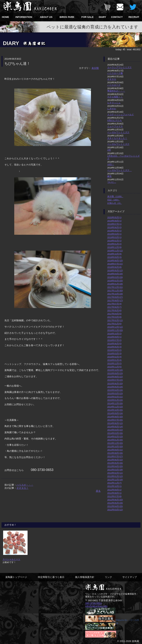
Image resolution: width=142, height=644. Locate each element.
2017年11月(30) (115, 290)
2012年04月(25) (115, 506)
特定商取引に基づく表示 (51, 577)
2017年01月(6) (114, 324)
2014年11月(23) (115, 407)
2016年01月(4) (114, 360)
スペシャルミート (11, 559)
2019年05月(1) (114, 231)
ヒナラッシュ (114, 103)
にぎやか (112, 109)
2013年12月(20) (115, 443)
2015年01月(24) (115, 400)
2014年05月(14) (115, 426)
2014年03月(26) (115, 433)
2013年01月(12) (115, 476)
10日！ (111, 164)
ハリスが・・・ (25, 485)
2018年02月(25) (115, 280)
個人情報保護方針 (85, 577)
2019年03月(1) (114, 237)
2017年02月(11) (115, 320)
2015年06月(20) (115, 383)
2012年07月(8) (114, 496)
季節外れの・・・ (116, 91)
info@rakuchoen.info (96, 606)
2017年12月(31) (115, 287)
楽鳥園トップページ (16, 577)
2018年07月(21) (115, 264)
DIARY (102, 17)
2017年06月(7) (114, 307)
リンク (108, 577)
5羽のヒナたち (115, 120)
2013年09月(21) (115, 450)
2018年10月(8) (114, 254)
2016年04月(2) (114, 350)
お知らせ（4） (115, 203)
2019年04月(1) (114, 234)
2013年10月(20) (115, 446)
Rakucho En (122, 620)
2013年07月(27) (115, 456)
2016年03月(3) (114, 353)
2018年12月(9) (114, 247)
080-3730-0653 (93, 603)
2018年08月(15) (115, 260)
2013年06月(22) (115, 460)
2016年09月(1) (114, 337)
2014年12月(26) (115, 403)
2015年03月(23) (115, 393)
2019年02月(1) (114, 241)
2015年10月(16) (115, 370)
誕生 (109, 176)
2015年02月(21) (115, 397)
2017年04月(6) (114, 314)
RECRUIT (134, 17)
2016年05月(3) (114, 347)
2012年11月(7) (114, 483)
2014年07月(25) (115, 420)
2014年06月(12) (115, 423)
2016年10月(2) (114, 334)
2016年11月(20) (115, 330)
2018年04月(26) (115, 274)
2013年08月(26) (115, 453)
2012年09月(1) (114, 490)
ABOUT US (46, 17)
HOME (5, 17)
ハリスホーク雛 (115, 73)
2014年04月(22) (115, 430)
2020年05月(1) (114, 217)
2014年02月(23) (115, 436)
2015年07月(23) (115, 380)
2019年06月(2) (114, 227)
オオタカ (112, 79)
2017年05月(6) (114, 310)
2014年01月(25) (115, 440)
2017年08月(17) (115, 300)
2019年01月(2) (114, 244)
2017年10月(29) (115, 294)
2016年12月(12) (115, 327)
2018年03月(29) (115, 277)
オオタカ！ (22, 488)
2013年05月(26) (115, 463)
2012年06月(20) (115, 500)
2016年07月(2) (114, 340)
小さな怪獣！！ (115, 97)
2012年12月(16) (115, 480)
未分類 (95, 68)
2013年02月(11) (115, 473)
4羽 (109, 150)
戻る (98, 491)
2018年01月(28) (115, 284)
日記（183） (114, 200)
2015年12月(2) (114, 363)
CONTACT (117, 17)
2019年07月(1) (114, 224)
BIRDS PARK (67, 17)
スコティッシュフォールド (121, 114)
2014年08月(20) (115, 417)
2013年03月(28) (115, 470)
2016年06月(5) (114, 343)
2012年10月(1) (114, 486)
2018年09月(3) (114, 257)
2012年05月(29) (115, 503)
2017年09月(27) (115, 297)
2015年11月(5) (114, 367)
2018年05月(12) (115, 270)
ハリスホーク (114, 85)
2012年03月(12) (115, 510)
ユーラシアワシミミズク (119, 67)
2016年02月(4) (114, 357)
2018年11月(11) (115, 250)
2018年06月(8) (114, 267)
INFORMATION (24, 17)
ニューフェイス (115, 126)
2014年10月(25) (115, 410)
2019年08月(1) (114, 221)
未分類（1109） (115, 196)
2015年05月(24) (115, 387)
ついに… (112, 182)
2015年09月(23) (115, 373)
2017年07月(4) (114, 304)
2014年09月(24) (115, 413)
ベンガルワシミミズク (118, 132)
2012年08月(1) (114, 493)
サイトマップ (130, 577)
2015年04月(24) (115, 390)
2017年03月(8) (114, 317)
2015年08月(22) (115, 377)
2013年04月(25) (115, 466)
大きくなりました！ (117, 138)
